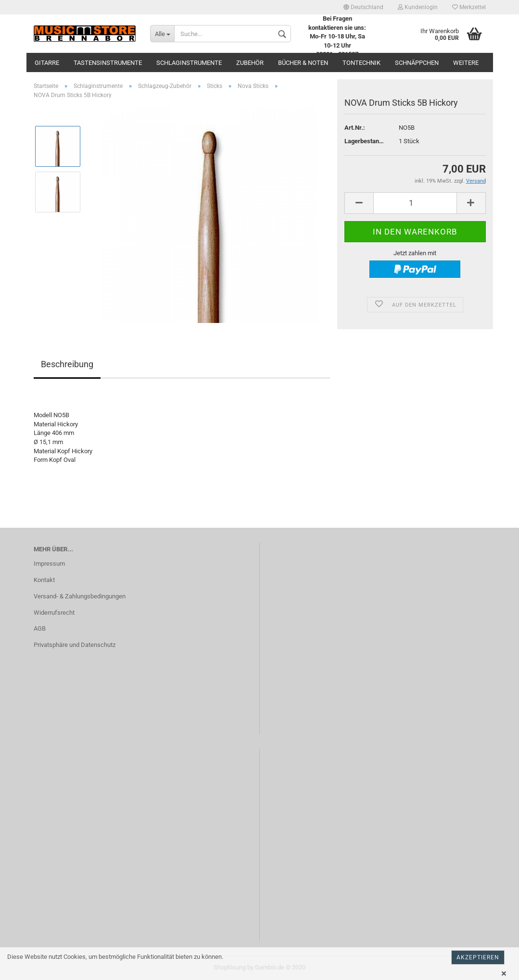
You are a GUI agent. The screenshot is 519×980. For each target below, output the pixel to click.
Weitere (466, 63)
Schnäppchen (417, 63)
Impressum (49, 564)
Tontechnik (361, 63)
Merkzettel (469, 7)
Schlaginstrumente (189, 63)
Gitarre (47, 63)
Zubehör (250, 63)
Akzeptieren (478, 957)
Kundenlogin (418, 7)
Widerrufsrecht (54, 613)
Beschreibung (67, 364)
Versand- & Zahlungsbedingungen (80, 596)
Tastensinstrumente (108, 63)
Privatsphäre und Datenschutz (75, 645)
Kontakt (44, 580)
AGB (40, 628)
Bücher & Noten (303, 63)
